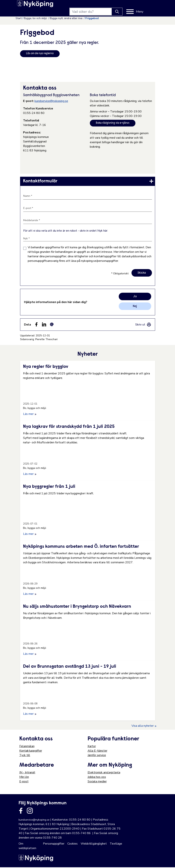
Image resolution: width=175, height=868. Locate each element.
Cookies (72, 844)
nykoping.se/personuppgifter (100, 262)
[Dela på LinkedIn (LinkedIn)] (44, 325)
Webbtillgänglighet (94, 844)
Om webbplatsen (27, 847)
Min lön (24, 778)
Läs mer (30, 415)
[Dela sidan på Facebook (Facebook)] (36, 325)
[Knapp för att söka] (130, 6)
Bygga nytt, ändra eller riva (66, 18)
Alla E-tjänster (97, 751)
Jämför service (97, 756)
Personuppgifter (54, 844)
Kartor (92, 747)
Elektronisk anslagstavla (104, 773)
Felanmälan (27, 747)
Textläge (116, 844)
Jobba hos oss (97, 778)
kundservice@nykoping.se (51, 102)
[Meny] (147, 6)
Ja (135, 297)
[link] (88, 182)
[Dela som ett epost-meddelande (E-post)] (52, 325)
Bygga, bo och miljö (36, 18)
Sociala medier (97, 782)
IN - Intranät (27, 773)
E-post (24, 782)
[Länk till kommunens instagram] (30, 811)
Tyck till (25, 756)
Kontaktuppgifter (31, 751)
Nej (135, 307)
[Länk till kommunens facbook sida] (21, 811)
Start (19, 18)
